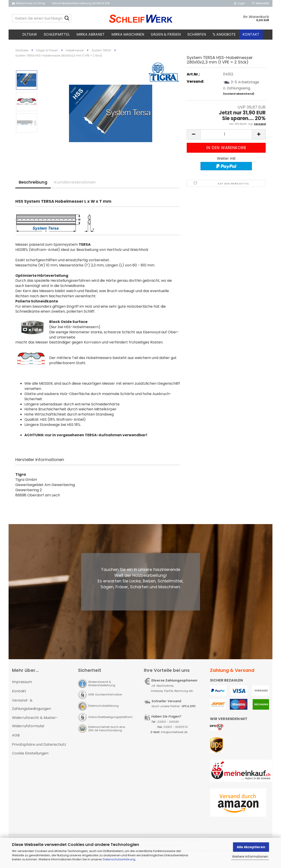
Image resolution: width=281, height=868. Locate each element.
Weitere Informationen (250, 857)
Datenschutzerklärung (119, 859)
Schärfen (197, 34)
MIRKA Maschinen (128, 34)
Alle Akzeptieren (251, 847)
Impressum (22, 686)
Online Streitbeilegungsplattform (110, 721)
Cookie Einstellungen (30, 757)
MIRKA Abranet (91, 34)
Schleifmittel (57, 34)
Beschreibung (33, 186)
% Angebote (224, 34)
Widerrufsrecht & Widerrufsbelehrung (102, 688)
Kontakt (251, 34)
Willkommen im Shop (29, 3)
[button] (193, 138)
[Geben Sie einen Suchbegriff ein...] (67, 18)
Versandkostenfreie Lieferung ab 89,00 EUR (81, 3)
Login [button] (240, 3)
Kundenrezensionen (75, 186)
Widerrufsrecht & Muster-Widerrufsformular (35, 726)
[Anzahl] (226, 138)
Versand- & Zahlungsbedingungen (31, 709)
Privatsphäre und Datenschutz (39, 749)
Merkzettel (260, 3)
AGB (16, 739)
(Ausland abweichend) (239, 98)
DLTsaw (30, 34)
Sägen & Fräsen (166, 34)
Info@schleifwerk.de (174, 736)
